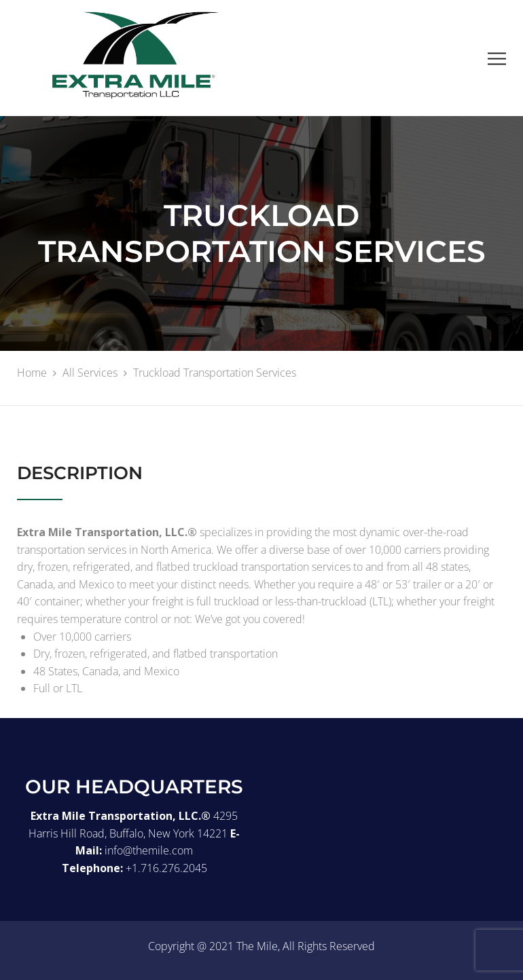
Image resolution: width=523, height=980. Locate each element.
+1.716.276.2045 (166, 868)
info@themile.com (149, 850)
